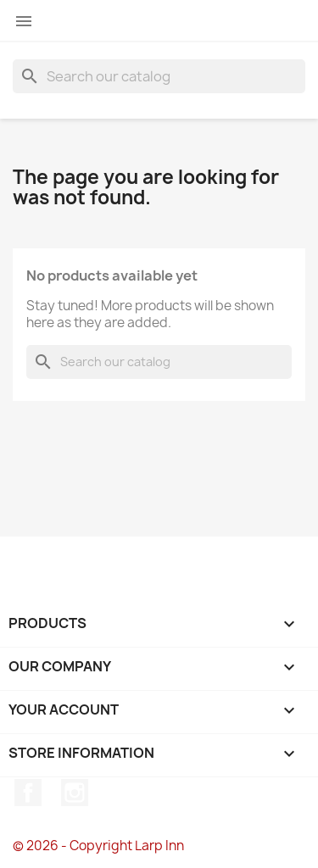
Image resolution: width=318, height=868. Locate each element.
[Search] (159, 76)
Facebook (28, 793)
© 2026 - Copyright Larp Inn (98, 846)
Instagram (75, 793)
